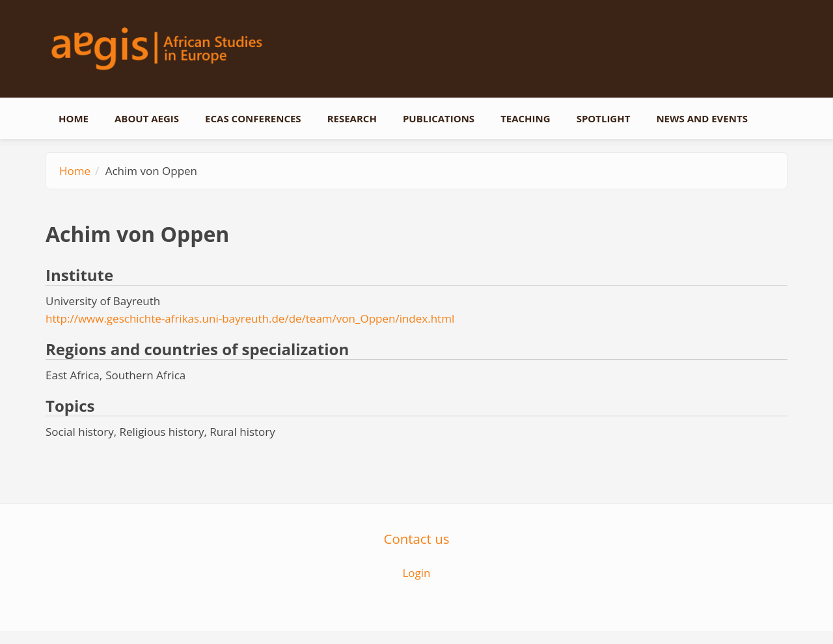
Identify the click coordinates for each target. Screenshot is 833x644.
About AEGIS (147, 118)
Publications (439, 118)
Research (352, 118)
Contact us (417, 539)
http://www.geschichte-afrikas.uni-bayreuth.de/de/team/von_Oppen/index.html (250, 318)
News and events (702, 118)
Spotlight (604, 118)
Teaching (526, 118)
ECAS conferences (253, 118)
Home (74, 118)
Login (416, 573)
